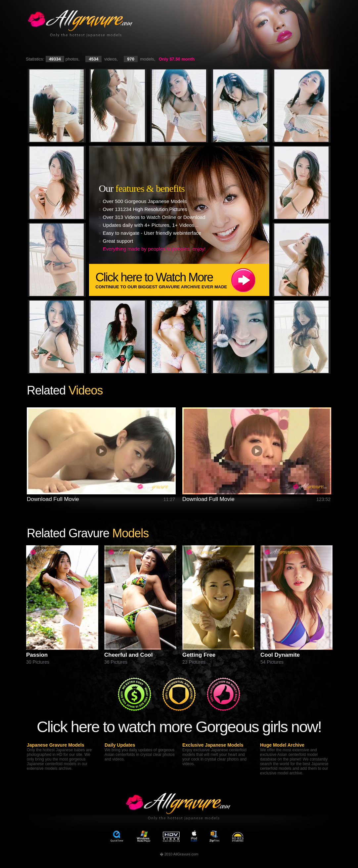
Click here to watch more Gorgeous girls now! (179, 727)
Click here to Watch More (182, 280)
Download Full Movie (53, 499)
